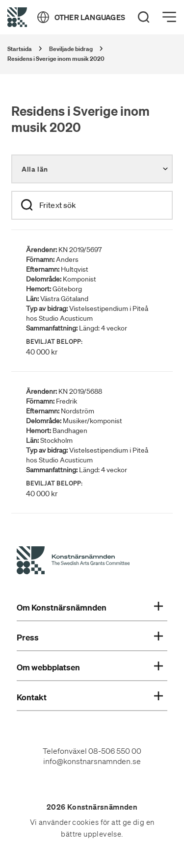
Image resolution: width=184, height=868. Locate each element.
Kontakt (90, 697)
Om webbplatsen (90, 667)
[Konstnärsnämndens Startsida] (73, 562)
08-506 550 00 (115, 751)
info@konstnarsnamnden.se (92, 761)
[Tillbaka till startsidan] (17, 17)
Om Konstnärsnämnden (90, 608)
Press (90, 638)
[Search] (144, 17)
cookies (85, 822)
